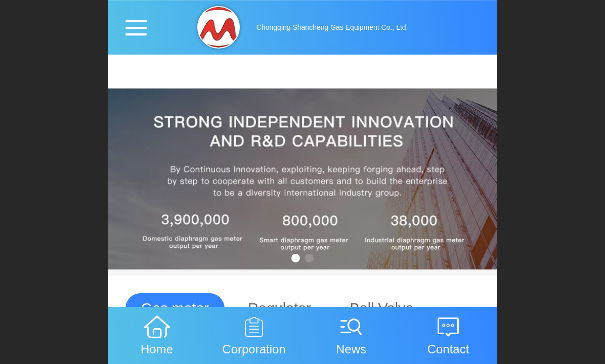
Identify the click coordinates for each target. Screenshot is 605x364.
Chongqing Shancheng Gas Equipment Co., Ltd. (332, 27)
